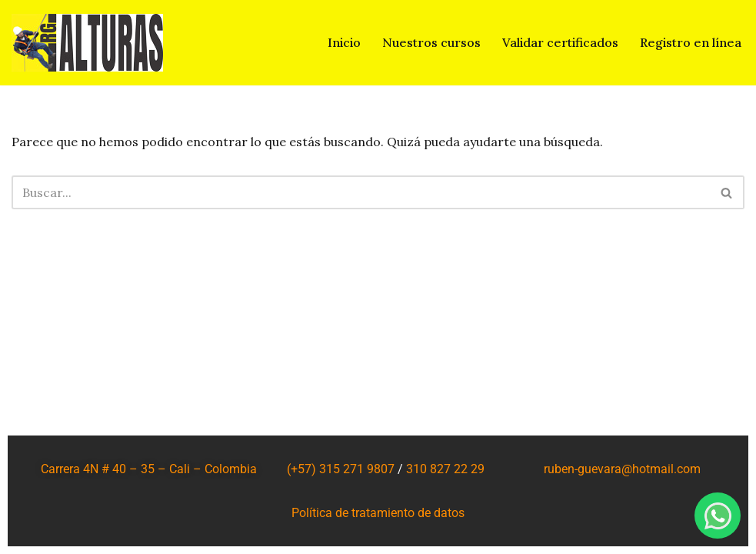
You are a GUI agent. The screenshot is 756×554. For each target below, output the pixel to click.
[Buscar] (361, 192)
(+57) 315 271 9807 (341, 469)
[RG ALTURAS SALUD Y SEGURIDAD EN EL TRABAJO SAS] (87, 43)
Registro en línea (691, 42)
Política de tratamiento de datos (378, 513)
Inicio (344, 42)
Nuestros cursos (431, 42)
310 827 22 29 (445, 469)
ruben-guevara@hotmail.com (622, 469)
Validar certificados (560, 42)
